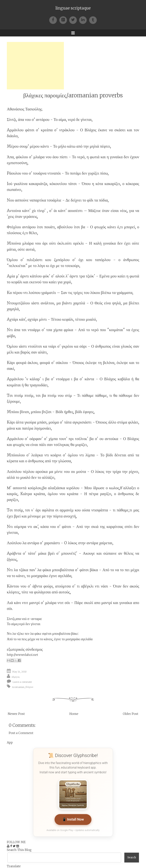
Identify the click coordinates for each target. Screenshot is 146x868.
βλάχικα (29, 687)
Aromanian (18, 687)
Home (74, 714)
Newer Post (16, 714)
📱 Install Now (73, 819)
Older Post (131, 714)
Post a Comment (21, 733)
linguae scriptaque (73, 8)
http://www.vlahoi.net (22, 655)
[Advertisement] (35, 66)
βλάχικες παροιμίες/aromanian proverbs (73, 95)
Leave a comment (22, 682)
